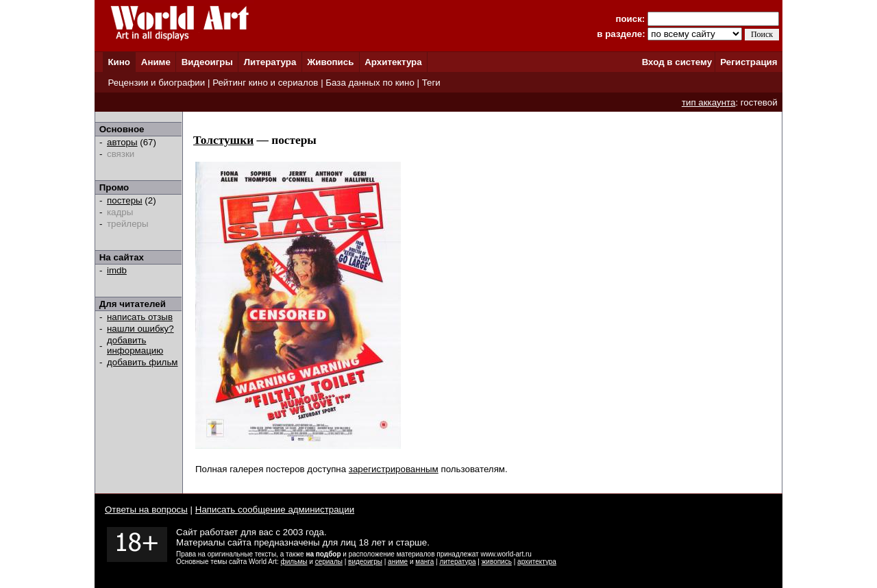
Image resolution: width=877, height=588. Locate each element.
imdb (117, 270)
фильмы (294, 562)
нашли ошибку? (140, 329)
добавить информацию (135, 345)
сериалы (329, 562)
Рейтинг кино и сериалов (265, 83)
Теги (431, 83)
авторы (122, 142)
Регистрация (749, 62)
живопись (497, 562)
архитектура (537, 562)
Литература (270, 62)
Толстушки (223, 140)
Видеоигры (207, 62)
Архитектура (393, 62)
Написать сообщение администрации (275, 510)
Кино (119, 62)
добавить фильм (143, 362)
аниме (398, 562)
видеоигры (365, 562)
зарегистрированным (394, 469)
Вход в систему (677, 62)
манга (424, 562)
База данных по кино (370, 83)
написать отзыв (140, 317)
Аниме (156, 62)
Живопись (330, 62)
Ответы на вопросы (146, 510)
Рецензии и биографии (156, 83)
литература (457, 562)
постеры (125, 200)
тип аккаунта (709, 102)
